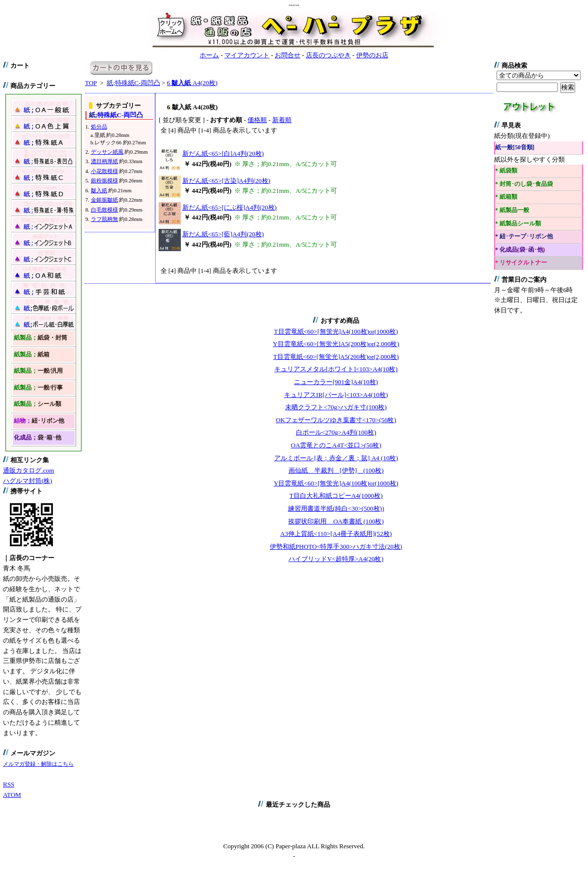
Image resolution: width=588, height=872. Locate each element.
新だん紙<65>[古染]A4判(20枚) (226, 181)
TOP (91, 83)
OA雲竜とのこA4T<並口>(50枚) (336, 445)
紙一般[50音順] (515, 148)
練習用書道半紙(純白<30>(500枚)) (336, 508)
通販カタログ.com (29, 470)
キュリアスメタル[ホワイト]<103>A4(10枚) (336, 369)
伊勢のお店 (372, 55)
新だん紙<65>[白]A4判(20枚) (223, 153)
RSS (9, 784)
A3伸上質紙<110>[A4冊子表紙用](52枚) (336, 534)
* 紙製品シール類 (518, 224)
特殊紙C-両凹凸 (133, 83)
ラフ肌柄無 (105, 219)
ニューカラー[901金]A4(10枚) (336, 382)
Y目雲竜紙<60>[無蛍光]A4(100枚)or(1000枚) (336, 483)
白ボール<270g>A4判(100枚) (336, 432)
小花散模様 (105, 171)
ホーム (209, 55)
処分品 (99, 127)
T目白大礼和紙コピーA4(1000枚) (336, 496)
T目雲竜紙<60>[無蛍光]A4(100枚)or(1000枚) (336, 331)
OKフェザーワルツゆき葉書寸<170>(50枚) (336, 420)
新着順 (282, 120)
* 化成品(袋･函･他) (520, 250)
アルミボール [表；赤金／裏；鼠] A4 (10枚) (336, 458)
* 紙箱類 (506, 197)
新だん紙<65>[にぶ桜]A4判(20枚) (230, 207)
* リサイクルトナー (521, 263)
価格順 (257, 120)
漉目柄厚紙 (105, 161)
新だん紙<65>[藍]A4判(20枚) (223, 234)
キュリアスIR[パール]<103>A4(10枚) (336, 395)
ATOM (12, 795)
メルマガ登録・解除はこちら (38, 764)
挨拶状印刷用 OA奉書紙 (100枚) (336, 521)
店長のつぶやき (328, 55)
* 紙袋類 (506, 171)
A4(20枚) (192, 83)
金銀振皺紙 (105, 200)
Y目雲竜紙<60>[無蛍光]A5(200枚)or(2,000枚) (336, 344)
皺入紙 (99, 190)
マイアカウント (247, 55)
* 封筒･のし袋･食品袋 (524, 184)
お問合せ (288, 55)
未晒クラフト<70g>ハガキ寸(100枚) (336, 407)
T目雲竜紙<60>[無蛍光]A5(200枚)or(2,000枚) (336, 357)
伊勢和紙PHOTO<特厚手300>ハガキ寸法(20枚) (336, 546)
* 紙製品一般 (512, 210)
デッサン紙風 (107, 152)
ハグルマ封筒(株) (28, 481)
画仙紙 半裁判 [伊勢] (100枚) (336, 470)
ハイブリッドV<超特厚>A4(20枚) (336, 559)
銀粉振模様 (105, 180)
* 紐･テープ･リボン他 (524, 237)
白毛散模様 (105, 210)
